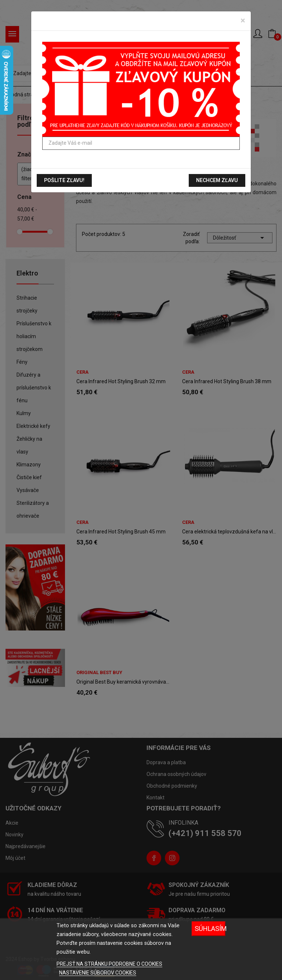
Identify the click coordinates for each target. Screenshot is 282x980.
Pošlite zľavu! (64, 180)
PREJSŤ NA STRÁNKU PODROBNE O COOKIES (109, 964)
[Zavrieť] (243, 21)
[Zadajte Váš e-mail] (141, 143)
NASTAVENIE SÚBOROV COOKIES (98, 973)
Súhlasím (210, 929)
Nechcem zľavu (217, 180)
